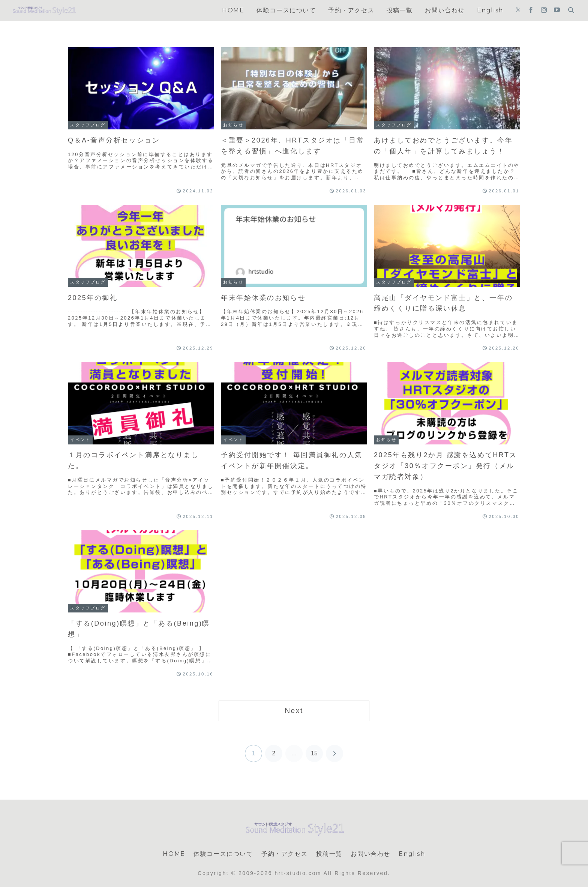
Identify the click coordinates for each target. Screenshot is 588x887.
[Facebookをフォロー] (531, 11)
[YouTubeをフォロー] (557, 11)
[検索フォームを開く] (571, 10)
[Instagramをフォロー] (544, 11)
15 (314, 753)
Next (294, 711)
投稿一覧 (329, 854)
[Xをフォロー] (518, 11)
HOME (174, 854)
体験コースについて (223, 854)
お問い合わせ (370, 854)
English (412, 854)
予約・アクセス (284, 854)
